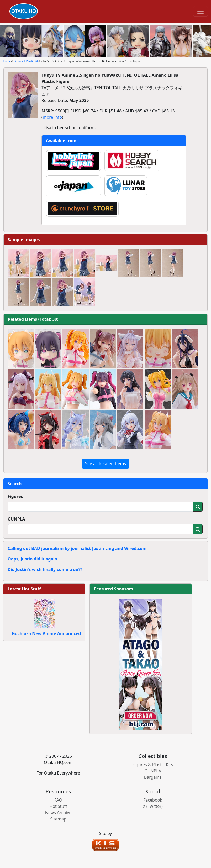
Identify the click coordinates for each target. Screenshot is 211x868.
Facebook (153, 800)
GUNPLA (16, 519)
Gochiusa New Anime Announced (46, 633)
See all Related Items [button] (105, 464)
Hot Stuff (58, 806)
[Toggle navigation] (201, 11)
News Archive (58, 813)
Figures (15, 496)
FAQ (58, 800)
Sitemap (58, 819)
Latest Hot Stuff (24, 589)
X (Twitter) (153, 806)
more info (52, 117)
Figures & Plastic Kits (27, 61)
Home (7, 61)
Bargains (153, 777)
